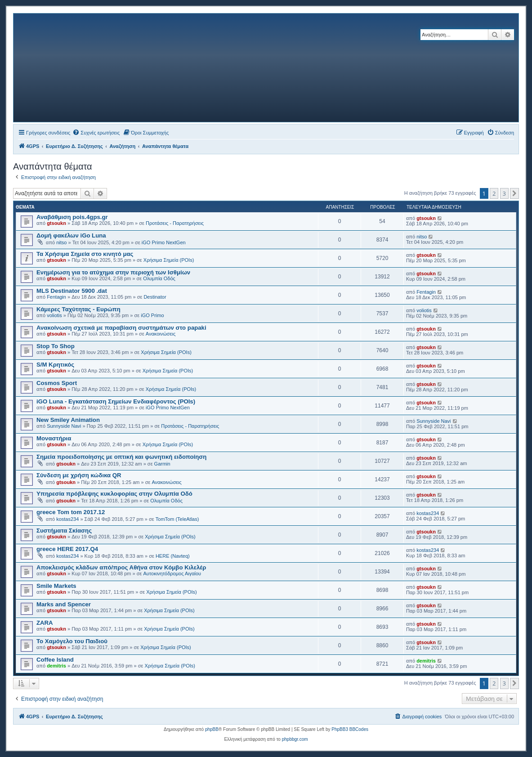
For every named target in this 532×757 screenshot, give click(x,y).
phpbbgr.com (295, 739)
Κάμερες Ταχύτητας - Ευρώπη (78, 309)
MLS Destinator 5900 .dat (72, 291)
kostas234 (67, 519)
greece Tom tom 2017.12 (71, 512)
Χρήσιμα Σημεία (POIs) (169, 260)
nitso (61, 242)
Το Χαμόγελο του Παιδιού (72, 641)
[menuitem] (96, 133)
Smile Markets (56, 586)
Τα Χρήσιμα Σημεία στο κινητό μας (85, 254)
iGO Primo (152, 315)
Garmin (162, 464)
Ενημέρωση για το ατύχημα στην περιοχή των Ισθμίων (113, 272)
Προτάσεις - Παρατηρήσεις (175, 223)
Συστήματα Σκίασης (64, 531)
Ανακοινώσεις (161, 334)
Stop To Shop (56, 346)
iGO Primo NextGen (164, 242)
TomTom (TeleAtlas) (177, 519)
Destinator (155, 297)
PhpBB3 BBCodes (350, 729)
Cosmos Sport (57, 383)
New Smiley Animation (68, 420)
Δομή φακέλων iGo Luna (71, 235)
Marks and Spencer (64, 604)
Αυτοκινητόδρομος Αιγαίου (172, 573)
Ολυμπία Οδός (159, 278)
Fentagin (56, 297)
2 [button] (494, 193)
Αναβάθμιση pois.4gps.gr (72, 217)
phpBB (212, 729)
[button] (514, 193)
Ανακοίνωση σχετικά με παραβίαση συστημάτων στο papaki (121, 328)
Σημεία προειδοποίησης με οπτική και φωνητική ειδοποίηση (121, 457)
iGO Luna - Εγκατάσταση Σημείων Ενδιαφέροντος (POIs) (116, 401)
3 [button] (504, 193)
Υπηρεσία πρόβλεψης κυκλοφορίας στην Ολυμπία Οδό (114, 494)
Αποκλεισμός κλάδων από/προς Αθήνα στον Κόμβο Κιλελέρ (121, 567)
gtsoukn (56, 223)
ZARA (45, 623)
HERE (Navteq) (173, 556)
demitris (56, 666)
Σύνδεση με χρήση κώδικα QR (79, 475)
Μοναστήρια (54, 438)
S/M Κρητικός (55, 365)
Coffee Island (55, 660)
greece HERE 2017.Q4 (67, 549)
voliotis (54, 315)
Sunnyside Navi (64, 426)
